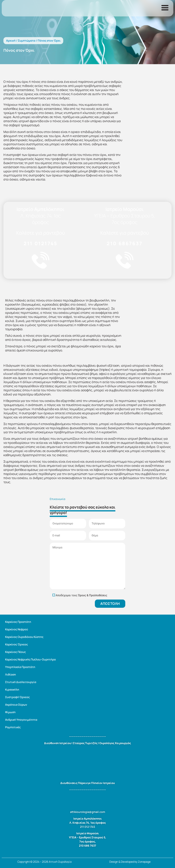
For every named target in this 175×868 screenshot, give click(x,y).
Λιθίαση (11, 674)
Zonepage (144, 862)
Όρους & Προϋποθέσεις (93, 595)
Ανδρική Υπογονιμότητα (21, 720)
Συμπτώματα (27, 41)
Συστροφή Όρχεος (17, 697)
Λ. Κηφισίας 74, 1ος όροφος (41, 219)
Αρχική (11, 41)
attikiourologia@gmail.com (88, 812)
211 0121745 (41, 243)
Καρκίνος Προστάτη (18, 622)
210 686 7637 (88, 846)
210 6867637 (125, 243)
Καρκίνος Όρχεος (16, 644)
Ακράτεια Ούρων (16, 705)
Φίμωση (10, 712)
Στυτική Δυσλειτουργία (21, 682)
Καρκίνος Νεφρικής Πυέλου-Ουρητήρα (30, 659)
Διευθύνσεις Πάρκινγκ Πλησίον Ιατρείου (88, 783)
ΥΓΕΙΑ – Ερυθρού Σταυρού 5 (87, 837)
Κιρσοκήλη (12, 690)
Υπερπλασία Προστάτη (20, 667)
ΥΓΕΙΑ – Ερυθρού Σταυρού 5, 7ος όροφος (125, 219)
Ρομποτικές (13, 727)
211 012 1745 (87, 827)
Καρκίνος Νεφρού (17, 629)
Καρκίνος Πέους (15, 652)
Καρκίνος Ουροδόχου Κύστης (24, 637)
